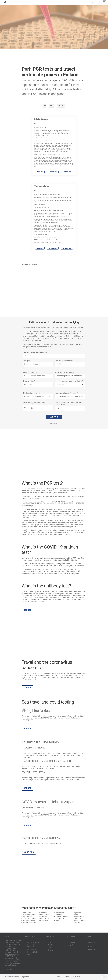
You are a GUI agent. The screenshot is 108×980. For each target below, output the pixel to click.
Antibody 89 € (67, 248)
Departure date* (29, 381)
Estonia (50, 950)
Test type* (27, 361)
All (45, 106)
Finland (50, 943)
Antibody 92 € (67, 172)
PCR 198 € (40, 248)
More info (29, 852)
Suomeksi (72, 943)
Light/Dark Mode (104, 977)
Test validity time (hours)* (64, 361)
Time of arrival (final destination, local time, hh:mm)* (68, 404)
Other (52, 106)
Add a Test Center (92, 946)
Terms (59, 977)
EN (93, 2)
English (71, 945)
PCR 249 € (40, 172)
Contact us (92, 943)
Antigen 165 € (53, 172)
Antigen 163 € (53, 248)
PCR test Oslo (32, 950)
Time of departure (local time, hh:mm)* (69, 381)
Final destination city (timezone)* (67, 393)
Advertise (92, 950)
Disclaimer (55, 424)
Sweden (51, 945)
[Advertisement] (54, 289)
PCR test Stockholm (31, 946)
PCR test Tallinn (33, 952)
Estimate (54, 417)
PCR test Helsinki (34, 943)
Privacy (67, 977)
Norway (50, 948)
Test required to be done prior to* (35, 352)
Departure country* (30, 373)
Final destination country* (33, 393)
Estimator (61, 106)
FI (97, 2)
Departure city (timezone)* (64, 373)
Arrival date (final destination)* (34, 403)
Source (28, 610)
